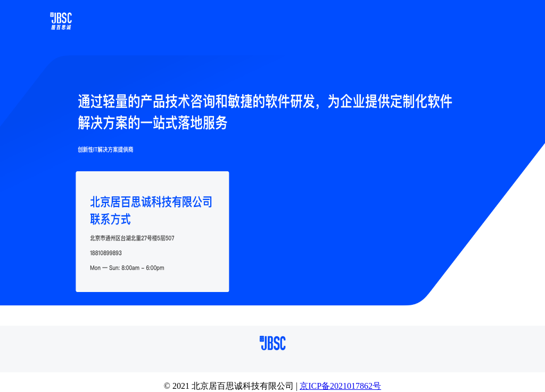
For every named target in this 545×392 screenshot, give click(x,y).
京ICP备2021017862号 (340, 386)
